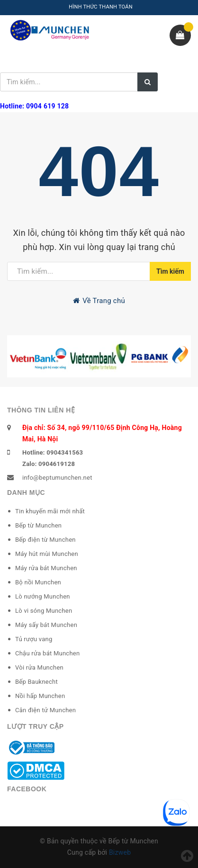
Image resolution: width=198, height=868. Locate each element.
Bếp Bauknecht (36, 682)
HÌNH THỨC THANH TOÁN (101, 7)
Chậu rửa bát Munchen (47, 653)
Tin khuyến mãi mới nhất (50, 511)
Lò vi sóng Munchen (44, 611)
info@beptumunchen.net (57, 478)
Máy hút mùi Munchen (47, 554)
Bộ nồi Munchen (38, 582)
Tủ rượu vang (34, 639)
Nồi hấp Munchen (40, 696)
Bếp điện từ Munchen (45, 540)
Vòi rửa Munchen (39, 667)
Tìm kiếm (170, 271)
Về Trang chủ (99, 301)
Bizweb (120, 852)
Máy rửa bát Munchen (46, 568)
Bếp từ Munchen (38, 525)
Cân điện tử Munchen (45, 710)
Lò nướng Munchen (43, 596)
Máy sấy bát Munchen (46, 625)
